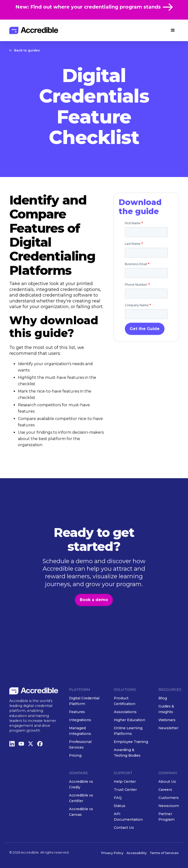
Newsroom (169, 818)
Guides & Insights (166, 722)
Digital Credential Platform (84, 714)
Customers (169, 810)
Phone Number (137, 322)
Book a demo (94, 612)
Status (120, 818)
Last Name (134, 281)
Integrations (80, 733)
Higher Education (129, 733)
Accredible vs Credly (81, 797)
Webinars (167, 733)
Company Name (138, 342)
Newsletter (169, 741)
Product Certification (125, 714)
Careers (165, 802)
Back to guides (27, 50)
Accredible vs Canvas (81, 824)
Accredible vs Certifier (81, 811)
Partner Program (167, 829)
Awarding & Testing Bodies (127, 765)
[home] (34, 30)
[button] (173, 30)
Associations (125, 725)
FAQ (118, 810)
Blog (163, 711)
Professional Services (80, 757)
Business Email (137, 301)
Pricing (75, 768)
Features (77, 725)
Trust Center (125, 802)
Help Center (125, 794)
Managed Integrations (80, 743)
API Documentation (128, 829)
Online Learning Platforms (128, 743)
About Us (167, 794)
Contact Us (124, 840)
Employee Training (131, 754)
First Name (134, 260)
